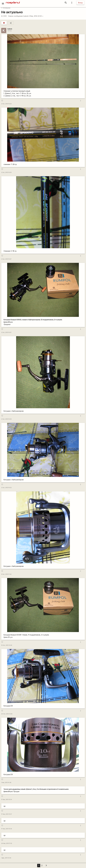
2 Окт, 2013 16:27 (6, 259)
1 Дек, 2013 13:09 (6, 858)
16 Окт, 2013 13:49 (7, 645)
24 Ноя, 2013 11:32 (7, 843)
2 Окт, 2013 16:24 (6, 104)
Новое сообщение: (16, 16)
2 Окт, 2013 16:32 (6, 488)
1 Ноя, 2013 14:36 (6, 783)
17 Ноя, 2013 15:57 (6, 814)
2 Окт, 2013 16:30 (6, 419)
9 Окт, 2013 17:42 (6, 574)
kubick (26, 16)
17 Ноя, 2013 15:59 (7, 829)
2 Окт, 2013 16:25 (6, 172)
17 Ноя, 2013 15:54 (7, 800)
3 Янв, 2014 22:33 (36, 16)
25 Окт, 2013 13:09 (7, 714)
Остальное (6, 8)
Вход (80, 3)
